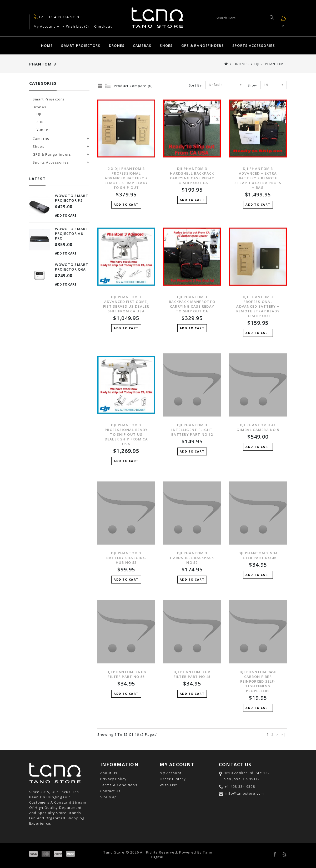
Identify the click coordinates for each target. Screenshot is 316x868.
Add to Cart (66, 215)
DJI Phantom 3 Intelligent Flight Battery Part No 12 (192, 430)
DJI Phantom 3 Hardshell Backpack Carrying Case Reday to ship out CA (192, 176)
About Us (109, 773)
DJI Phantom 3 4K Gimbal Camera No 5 (258, 427)
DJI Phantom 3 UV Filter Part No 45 (192, 674)
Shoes (166, 45)
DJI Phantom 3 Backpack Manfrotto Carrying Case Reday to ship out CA (192, 304)
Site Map (109, 797)
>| (283, 734)
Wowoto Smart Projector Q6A (72, 267)
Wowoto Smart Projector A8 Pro (72, 234)
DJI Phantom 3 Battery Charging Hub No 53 (126, 558)
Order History (173, 779)
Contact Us (111, 791)
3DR (40, 122)
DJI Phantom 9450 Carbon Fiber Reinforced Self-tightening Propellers (258, 681)
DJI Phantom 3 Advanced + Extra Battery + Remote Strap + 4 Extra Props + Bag (258, 178)
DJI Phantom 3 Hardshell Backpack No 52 (192, 558)
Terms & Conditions (119, 785)
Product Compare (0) (133, 86)
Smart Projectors (81, 45)
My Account (170, 773)
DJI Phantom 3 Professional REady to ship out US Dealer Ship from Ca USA (126, 434)
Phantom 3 (276, 64)
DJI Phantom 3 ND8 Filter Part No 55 (126, 674)
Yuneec (44, 130)
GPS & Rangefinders (203, 45)
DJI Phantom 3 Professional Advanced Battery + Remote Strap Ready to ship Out (258, 306)
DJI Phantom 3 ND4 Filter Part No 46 (258, 555)
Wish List (168, 785)
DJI (257, 64)
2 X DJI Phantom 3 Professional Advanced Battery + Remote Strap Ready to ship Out (126, 178)
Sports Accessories (254, 45)
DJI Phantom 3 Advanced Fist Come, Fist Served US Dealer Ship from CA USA (126, 304)
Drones (117, 45)
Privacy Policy (113, 779)
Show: (253, 85)
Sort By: (196, 85)
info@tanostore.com (245, 793)
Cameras (142, 45)
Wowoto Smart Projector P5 (72, 198)
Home (47, 45)
